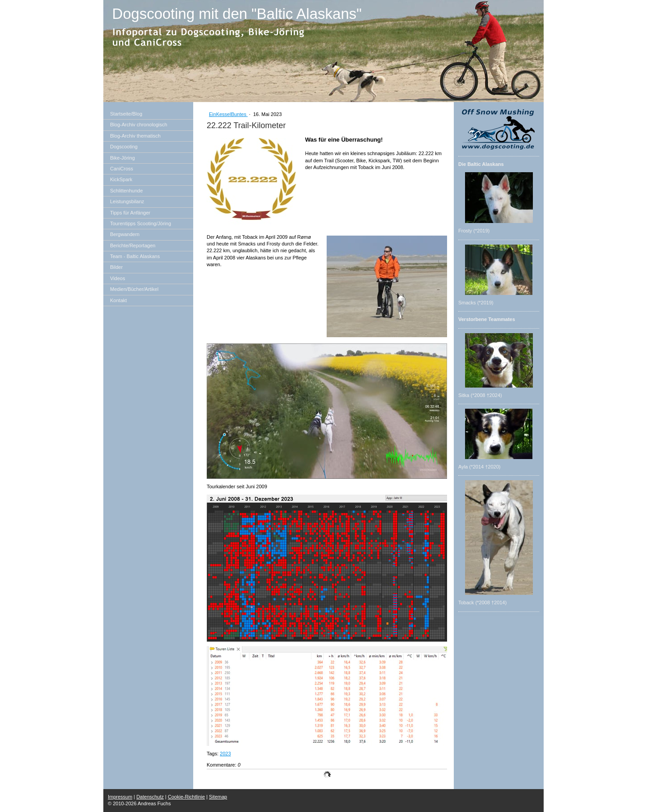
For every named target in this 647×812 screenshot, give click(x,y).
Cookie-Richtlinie (187, 797)
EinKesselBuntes (228, 114)
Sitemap (218, 797)
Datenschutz (150, 797)
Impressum (120, 797)
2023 (225, 754)
